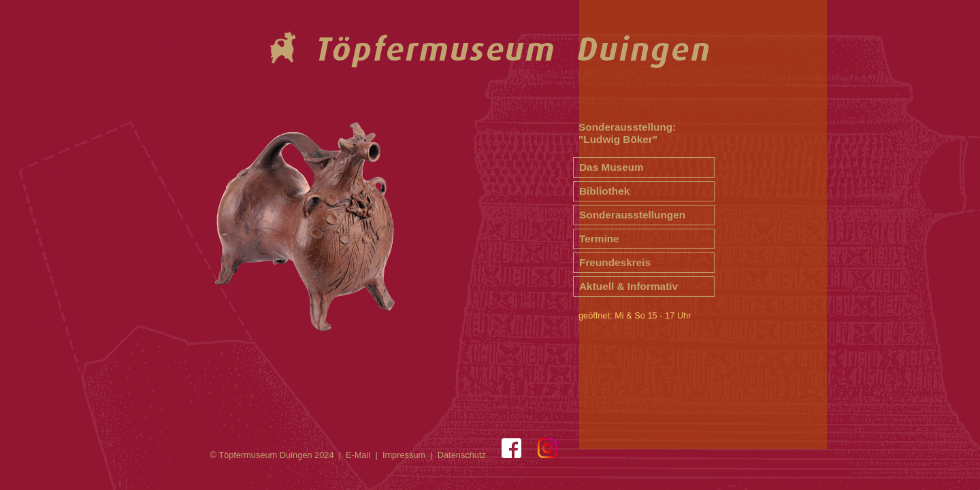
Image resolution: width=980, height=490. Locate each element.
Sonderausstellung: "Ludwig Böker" (627, 133)
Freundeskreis (615, 262)
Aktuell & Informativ (628, 286)
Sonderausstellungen (632, 215)
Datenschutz (463, 455)
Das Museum (611, 167)
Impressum (404, 455)
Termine (599, 239)
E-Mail (358, 455)
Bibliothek (604, 191)
